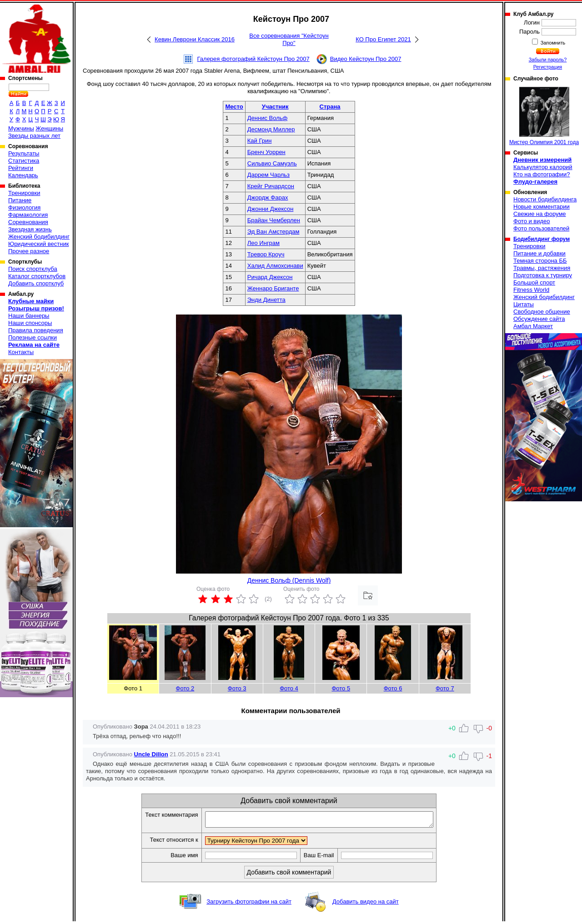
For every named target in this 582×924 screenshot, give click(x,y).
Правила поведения (36, 330)
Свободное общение (542, 312)
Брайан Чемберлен (274, 220)
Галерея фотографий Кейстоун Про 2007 (253, 59)
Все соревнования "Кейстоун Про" (289, 39)
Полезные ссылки (33, 337)
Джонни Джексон (271, 209)
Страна (330, 107)
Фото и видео (532, 221)
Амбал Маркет (533, 326)
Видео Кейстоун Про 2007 (366, 59)
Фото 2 (185, 688)
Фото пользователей (541, 228)
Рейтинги (21, 168)
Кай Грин (260, 141)
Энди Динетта (266, 300)
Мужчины (21, 128)
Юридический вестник (38, 244)
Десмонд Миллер (271, 129)
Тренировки (24, 193)
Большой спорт (534, 282)
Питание (20, 200)
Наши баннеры (29, 316)
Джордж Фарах (268, 197)
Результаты (24, 153)
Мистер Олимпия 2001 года (544, 116)
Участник (275, 107)
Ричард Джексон (270, 277)
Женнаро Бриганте (273, 288)
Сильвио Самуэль (272, 163)
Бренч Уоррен (266, 152)
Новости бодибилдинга (545, 199)
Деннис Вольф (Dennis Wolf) (289, 580)
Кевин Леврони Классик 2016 (195, 39)
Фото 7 (445, 688)
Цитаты (524, 304)
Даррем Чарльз (268, 175)
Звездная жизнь (30, 229)
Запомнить (552, 43)
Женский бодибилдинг (39, 237)
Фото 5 (341, 688)
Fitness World (531, 290)
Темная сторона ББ (540, 261)
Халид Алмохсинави (275, 266)
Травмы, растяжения (542, 268)
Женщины (49, 128)
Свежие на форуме (540, 214)
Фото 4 (289, 688)
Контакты (21, 352)
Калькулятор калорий (543, 167)
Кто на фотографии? (542, 174)
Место (234, 107)
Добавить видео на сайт (366, 904)
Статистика (24, 161)
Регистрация (548, 67)
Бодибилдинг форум (542, 239)
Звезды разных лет (34, 136)
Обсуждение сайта (539, 319)
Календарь (23, 175)
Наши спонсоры (30, 323)
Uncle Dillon (151, 754)
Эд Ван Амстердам (273, 232)
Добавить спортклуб (36, 283)
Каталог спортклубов (37, 276)
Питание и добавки (539, 253)
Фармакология (28, 215)
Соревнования (28, 222)
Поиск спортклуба (33, 269)
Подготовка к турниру (543, 275)
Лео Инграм (263, 243)
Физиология (24, 207)
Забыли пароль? (548, 60)
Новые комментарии (542, 207)
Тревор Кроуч (266, 254)
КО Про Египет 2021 (383, 39)
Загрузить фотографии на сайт (249, 904)
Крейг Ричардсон (271, 186)
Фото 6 (393, 688)
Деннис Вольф (267, 118)
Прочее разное (29, 251)
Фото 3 (237, 688)
